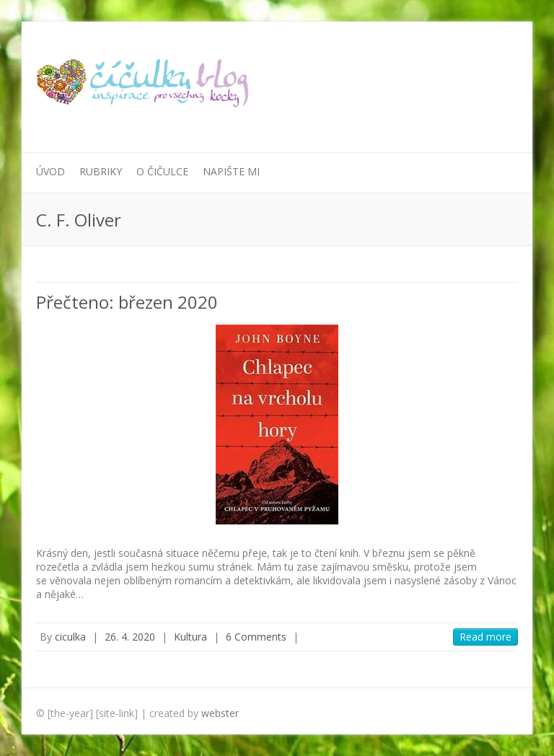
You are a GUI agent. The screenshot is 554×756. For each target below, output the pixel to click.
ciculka (70, 637)
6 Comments (256, 637)
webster (220, 713)
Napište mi (231, 171)
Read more (485, 637)
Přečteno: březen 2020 (127, 302)
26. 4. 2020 (130, 637)
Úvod (50, 171)
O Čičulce (162, 171)
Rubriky (101, 171)
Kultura (190, 637)
